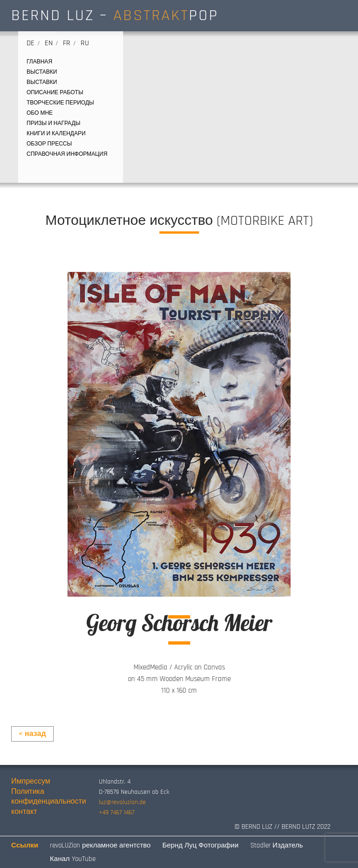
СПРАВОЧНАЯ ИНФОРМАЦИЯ (67, 154)
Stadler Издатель (277, 845)
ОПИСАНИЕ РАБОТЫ (55, 93)
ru (85, 43)
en (49, 43)
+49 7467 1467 (117, 812)
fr (67, 43)
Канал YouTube (72, 859)
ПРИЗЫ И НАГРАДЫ (53, 123)
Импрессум (31, 781)
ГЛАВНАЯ (39, 62)
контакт (24, 812)
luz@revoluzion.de (122, 802)
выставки (42, 72)
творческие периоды (60, 103)
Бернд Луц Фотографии (200, 845)
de (31, 43)
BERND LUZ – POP (115, 15)
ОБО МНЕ (40, 113)
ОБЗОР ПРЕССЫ (49, 144)
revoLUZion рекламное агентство (100, 845)
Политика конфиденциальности (49, 797)
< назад (32, 734)
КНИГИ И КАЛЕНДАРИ (56, 134)
